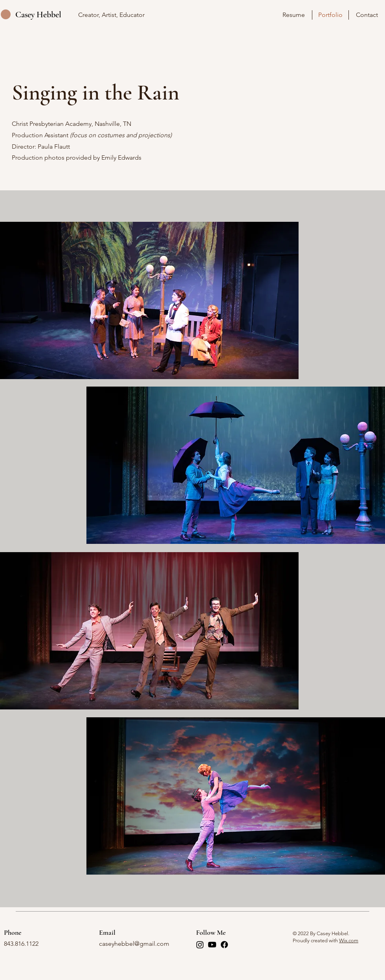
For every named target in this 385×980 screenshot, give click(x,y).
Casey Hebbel (38, 15)
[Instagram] (200, 945)
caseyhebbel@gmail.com (134, 944)
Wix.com (349, 940)
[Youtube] (212, 945)
